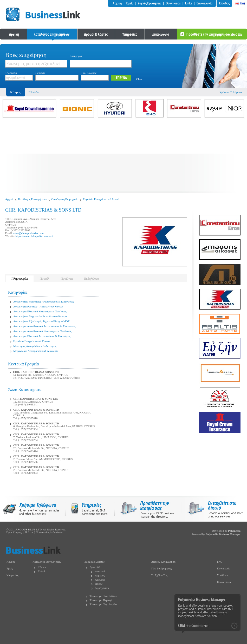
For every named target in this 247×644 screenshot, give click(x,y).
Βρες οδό (95, 567)
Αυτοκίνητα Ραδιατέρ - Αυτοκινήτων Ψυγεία (38, 307)
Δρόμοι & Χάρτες (95, 562)
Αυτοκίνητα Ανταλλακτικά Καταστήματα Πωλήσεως (43, 331)
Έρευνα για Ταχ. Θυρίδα (103, 604)
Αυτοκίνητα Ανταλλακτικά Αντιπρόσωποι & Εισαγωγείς (44, 326)
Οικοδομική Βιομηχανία (65, 199)
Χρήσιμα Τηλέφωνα (231, 92)
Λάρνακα (100, 580)
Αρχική (9, 199)
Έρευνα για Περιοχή (101, 600)
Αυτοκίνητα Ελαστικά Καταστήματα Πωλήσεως (40, 311)
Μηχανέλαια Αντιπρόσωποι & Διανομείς (36, 351)
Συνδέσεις (223, 575)
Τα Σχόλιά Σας (159, 575)
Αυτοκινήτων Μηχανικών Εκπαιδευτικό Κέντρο (40, 316)
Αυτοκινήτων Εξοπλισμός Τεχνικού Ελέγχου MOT (41, 321)
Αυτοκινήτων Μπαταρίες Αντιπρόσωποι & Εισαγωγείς (44, 302)
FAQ (220, 562)
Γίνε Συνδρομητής (161, 569)
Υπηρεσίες (12, 575)
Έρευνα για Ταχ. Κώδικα (103, 596)
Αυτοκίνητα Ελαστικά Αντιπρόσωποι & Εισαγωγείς (42, 336)
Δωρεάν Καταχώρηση (163, 562)
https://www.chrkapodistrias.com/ (34, 236)
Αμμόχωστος (102, 588)
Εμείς (10, 569)
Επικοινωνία (224, 582)
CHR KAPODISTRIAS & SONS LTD (36, 399)
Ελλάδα (34, 92)
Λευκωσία (101, 571)
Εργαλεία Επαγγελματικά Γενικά (101, 199)
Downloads (223, 569)
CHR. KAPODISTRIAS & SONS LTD (36, 372)
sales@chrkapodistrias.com (28, 233)
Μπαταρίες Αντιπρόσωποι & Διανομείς (35, 346)
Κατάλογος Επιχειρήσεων (32, 199)
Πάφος (99, 584)
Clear (139, 79)
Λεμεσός (100, 576)
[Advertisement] (123, 156)
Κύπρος (42, 567)
